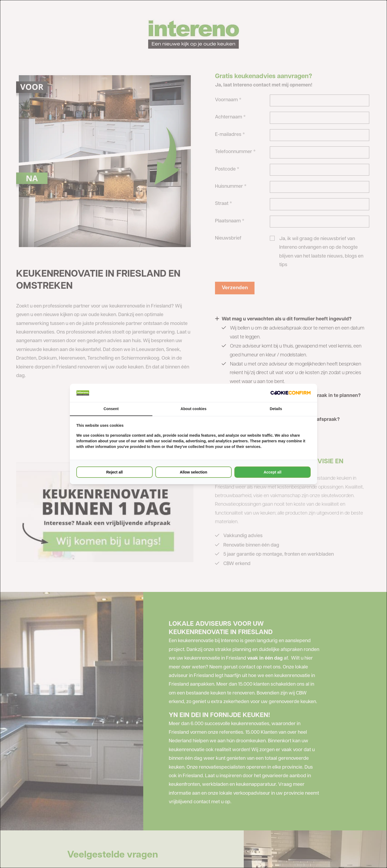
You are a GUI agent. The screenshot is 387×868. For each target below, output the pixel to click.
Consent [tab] (111, 409)
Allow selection (193, 472)
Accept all (273, 472)
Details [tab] (276, 409)
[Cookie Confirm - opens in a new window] (291, 393)
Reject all (114, 472)
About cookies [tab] (193, 409)
